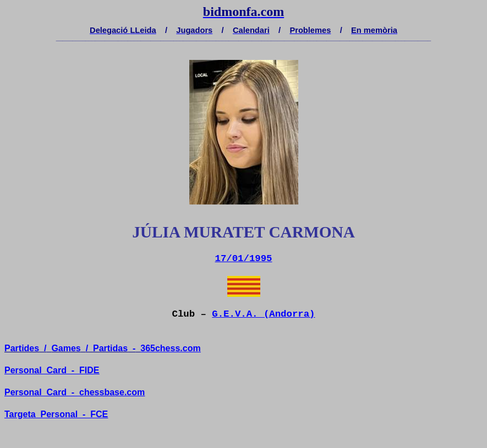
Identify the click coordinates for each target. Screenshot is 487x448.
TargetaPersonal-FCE (56, 414)
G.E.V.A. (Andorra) (263, 314)
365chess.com (170, 348)
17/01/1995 (244, 259)
